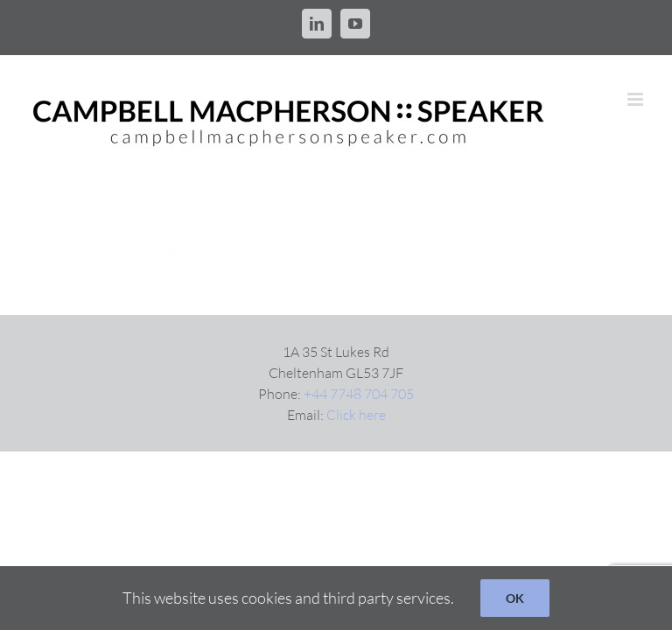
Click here (356, 415)
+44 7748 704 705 (359, 394)
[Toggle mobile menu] (637, 99)
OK (515, 598)
